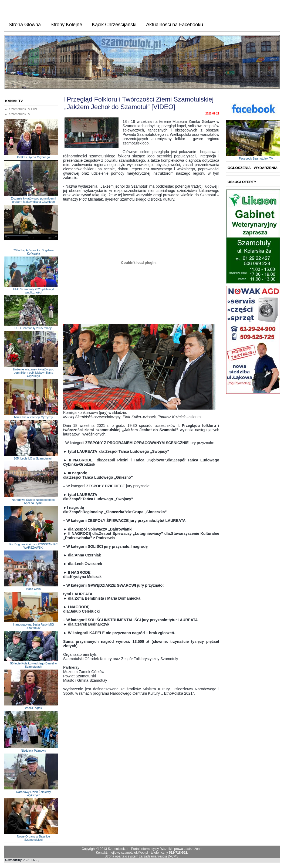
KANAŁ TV (14, 101)
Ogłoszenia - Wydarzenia (253, 168)
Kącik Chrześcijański (114, 25)
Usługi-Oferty (242, 182)
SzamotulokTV (20, 114)
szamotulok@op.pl (135, 853)
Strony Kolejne (66, 25)
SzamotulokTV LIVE (24, 109)
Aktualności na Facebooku (175, 25)
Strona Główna (25, 25)
